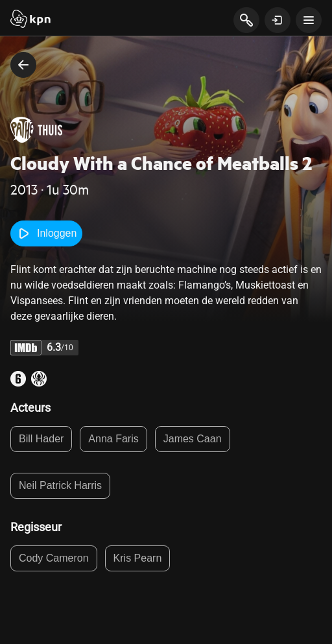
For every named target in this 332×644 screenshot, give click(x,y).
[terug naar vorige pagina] (23, 65)
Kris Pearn (138, 558)
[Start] (30, 20)
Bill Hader (41, 439)
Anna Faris (113, 439)
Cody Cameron (54, 558)
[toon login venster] (278, 20)
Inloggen (46, 233)
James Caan (193, 439)
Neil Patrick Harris (60, 485)
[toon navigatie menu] (309, 20)
